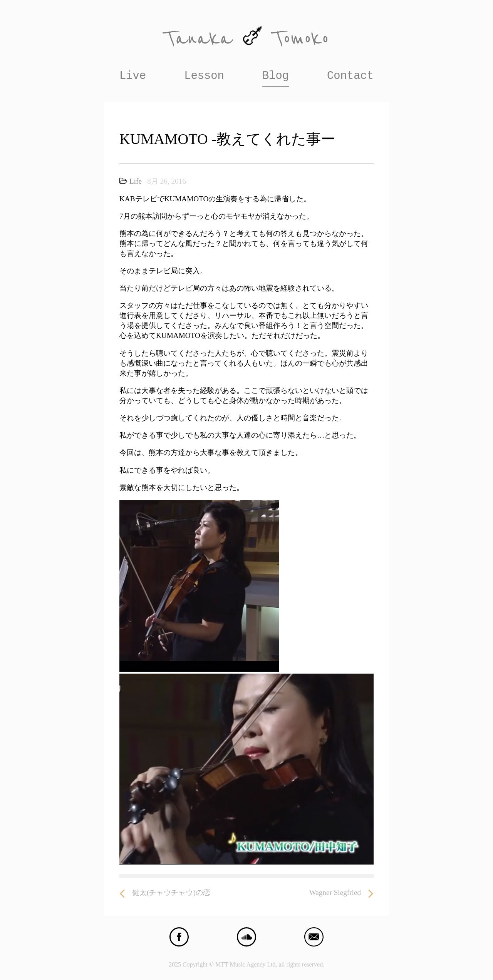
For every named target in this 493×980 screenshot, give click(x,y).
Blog (276, 76)
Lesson (204, 76)
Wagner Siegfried (341, 893)
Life (136, 181)
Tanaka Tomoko (246, 39)
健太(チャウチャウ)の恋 (165, 893)
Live (133, 76)
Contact (350, 76)
